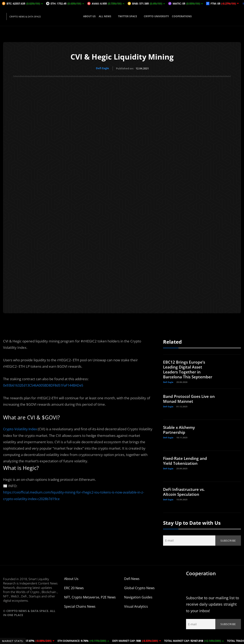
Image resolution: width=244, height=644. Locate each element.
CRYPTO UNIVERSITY (156, 16)
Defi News (132, 583)
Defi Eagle (102, 68)
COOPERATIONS (182, 16)
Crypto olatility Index (21, 428)
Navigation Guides (138, 602)
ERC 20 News (74, 592)
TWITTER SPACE (129, 16)
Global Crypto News (139, 592)
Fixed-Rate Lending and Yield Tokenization (186, 465)
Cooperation (201, 578)
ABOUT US (89, 16)
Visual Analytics (136, 611)
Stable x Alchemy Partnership (180, 434)
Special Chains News (80, 611)
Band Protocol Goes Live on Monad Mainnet (187, 403)
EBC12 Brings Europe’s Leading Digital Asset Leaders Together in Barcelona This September (185, 371)
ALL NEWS (107, 16)
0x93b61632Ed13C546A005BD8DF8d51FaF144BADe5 (47, 385)
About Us (71, 583)
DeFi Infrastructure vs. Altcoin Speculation (186, 496)
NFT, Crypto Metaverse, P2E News (90, 602)
